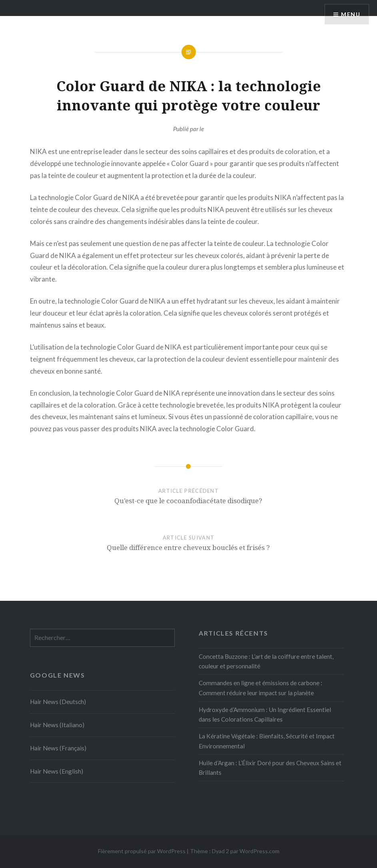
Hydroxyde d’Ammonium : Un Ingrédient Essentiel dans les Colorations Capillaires (265, 715)
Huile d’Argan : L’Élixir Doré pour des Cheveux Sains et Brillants (270, 768)
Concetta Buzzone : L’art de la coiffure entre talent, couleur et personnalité (266, 661)
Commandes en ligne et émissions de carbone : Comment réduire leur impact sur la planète (260, 688)
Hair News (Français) (58, 748)
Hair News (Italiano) (57, 725)
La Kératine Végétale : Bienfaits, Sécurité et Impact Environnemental (267, 741)
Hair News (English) (57, 771)
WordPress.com (259, 851)
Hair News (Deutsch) (58, 702)
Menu (351, 14)
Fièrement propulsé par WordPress (142, 851)
